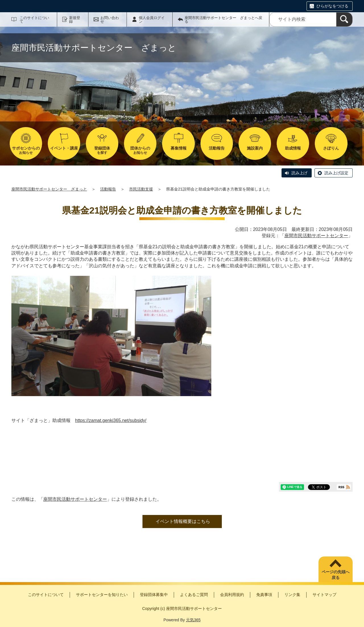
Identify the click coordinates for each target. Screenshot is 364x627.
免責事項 (264, 595)
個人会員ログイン (152, 20)
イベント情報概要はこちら (183, 521)
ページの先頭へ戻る (336, 575)
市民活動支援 (141, 189)
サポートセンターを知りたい (102, 595)
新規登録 (75, 20)
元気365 (193, 620)
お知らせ (26, 150)
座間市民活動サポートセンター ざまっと (49, 189)
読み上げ (299, 173)
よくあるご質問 (194, 595)
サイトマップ (324, 595)
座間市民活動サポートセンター (316, 236)
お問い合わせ (110, 20)
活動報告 (108, 189)
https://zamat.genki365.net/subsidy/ (111, 420)
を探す (102, 150)
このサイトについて (34, 20)
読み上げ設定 (336, 173)
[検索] (344, 19)
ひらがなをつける (332, 6)
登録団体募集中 (154, 595)
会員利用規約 (232, 595)
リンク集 (292, 595)
